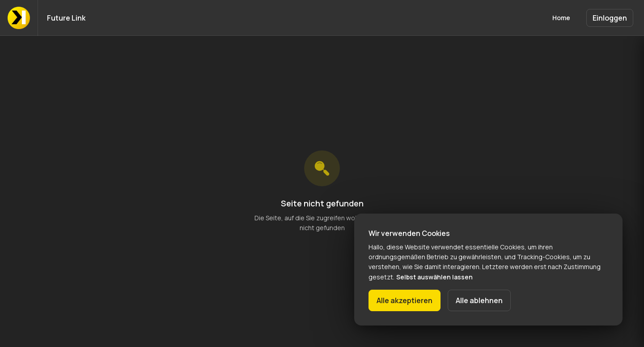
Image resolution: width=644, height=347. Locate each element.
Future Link (66, 18)
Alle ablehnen (479, 300)
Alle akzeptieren (405, 300)
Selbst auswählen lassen (434, 277)
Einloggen (610, 18)
